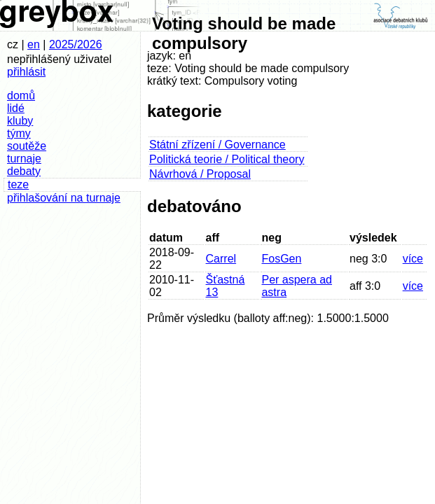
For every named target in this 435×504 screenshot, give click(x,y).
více (413, 259)
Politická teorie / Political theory (227, 159)
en (34, 44)
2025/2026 (76, 44)
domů (21, 96)
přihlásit (26, 72)
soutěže (27, 146)
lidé (16, 108)
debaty (24, 171)
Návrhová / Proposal (200, 174)
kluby (20, 121)
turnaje (24, 159)
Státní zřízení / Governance (217, 145)
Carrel (221, 259)
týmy (19, 133)
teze (18, 184)
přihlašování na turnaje (64, 198)
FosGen (281, 259)
